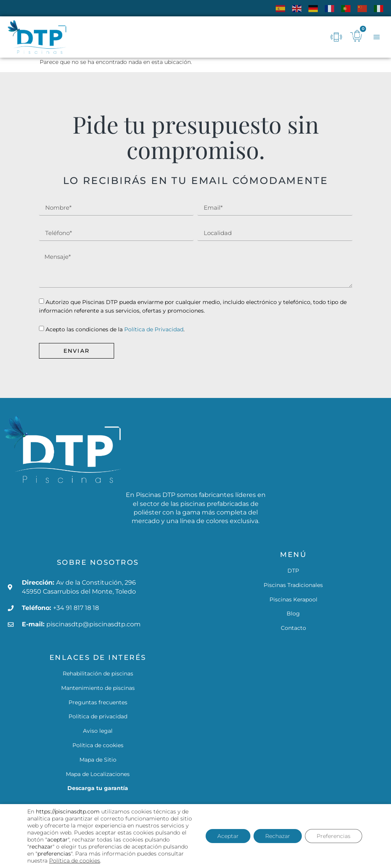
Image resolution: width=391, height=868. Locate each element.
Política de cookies (98, 745)
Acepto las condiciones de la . (115, 329)
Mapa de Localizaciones (98, 774)
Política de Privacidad (154, 329)
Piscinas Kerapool (293, 599)
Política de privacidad (98, 716)
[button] (376, 37)
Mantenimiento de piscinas (98, 688)
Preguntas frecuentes (98, 702)
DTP (293, 571)
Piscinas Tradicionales (293, 585)
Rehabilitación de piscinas (98, 674)
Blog (293, 613)
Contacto (293, 628)
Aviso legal (98, 731)
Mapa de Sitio (98, 760)
